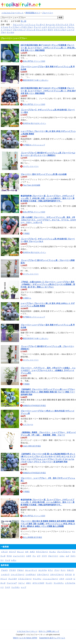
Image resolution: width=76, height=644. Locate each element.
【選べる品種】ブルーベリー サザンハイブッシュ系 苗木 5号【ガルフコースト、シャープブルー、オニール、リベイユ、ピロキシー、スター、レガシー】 (48, 220)
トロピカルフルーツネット (12, 13)
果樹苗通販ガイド (33, 13)
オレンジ (20, 552)
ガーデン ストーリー (31, 166)
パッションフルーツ (50, 579)
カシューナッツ (31, 570)
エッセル (10, 32)
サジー (63, 570)
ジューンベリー (19, 556)
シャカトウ (5, 574)
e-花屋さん (27, 298)
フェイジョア (12, 583)
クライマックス (62, 25)
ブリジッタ (31, 30)
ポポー (29, 583)
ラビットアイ (18, 25)
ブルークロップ (19, 30)
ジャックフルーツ (18, 574)
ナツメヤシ (37, 579)
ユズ (67, 556)
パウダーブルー (27, 27)
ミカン (62, 556)
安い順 (23, 21)
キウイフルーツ (42, 552)
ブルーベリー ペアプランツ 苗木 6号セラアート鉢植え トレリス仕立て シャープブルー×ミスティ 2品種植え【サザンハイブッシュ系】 (48, 370)
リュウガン (15, 587)
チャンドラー (42, 30)
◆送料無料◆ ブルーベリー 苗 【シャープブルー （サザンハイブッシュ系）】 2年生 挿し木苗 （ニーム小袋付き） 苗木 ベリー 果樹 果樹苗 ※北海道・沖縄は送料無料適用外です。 (47, 198)
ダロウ (50, 30)
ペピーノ (21, 583)
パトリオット (61, 27)
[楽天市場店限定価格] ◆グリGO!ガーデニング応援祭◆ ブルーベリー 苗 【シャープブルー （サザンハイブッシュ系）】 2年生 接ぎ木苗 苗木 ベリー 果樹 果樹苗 (48, 91)
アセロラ (4, 570)
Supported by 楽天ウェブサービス (52, 638)
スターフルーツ (43, 574)
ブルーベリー (47, 13)
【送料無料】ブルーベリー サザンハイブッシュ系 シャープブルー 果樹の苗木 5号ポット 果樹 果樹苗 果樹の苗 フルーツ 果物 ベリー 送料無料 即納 (48, 392)
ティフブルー (14, 27)
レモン (14, 560)
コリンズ (51, 27)
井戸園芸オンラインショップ (34, 145)
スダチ (29, 556)
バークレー (8, 30)
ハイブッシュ (30, 25)
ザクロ (9, 556)
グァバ (57, 570)
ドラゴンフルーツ (25, 579)
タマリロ (68, 574)
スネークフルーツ (57, 574)
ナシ (34, 556)
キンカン (53, 552)
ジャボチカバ (31, 574)
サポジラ (70, 570)
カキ (27, 552)
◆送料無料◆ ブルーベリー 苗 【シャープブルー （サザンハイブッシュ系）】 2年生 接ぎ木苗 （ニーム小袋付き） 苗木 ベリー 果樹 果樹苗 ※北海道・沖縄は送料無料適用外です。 (47, 502)
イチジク (4, 552)
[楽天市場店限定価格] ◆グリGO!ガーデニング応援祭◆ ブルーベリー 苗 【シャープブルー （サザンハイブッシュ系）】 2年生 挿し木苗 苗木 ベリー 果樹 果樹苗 (48, 48)
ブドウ (44, 556)
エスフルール (28, 424)
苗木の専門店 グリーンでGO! (34, 61)
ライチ (8, 587)
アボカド (20, 570)
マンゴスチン (59, 583)
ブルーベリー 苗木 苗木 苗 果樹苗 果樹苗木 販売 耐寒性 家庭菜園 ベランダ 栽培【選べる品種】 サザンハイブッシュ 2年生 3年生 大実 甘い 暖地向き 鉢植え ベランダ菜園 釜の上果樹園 (48, 524)
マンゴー (49, 583)
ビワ (39, 556)
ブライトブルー (60, 30)
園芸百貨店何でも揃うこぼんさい (36, 80)
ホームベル (50, 25)
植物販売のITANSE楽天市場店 (34, 406)
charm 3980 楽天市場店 (32, 446)
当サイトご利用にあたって (49, 631)
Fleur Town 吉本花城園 (31, 185)
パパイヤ (69, 579)
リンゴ (8, 560)
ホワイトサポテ (38, 583)
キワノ (50, 570)
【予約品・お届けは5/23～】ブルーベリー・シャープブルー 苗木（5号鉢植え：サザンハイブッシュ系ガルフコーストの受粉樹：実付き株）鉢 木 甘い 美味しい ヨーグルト (48, 284)
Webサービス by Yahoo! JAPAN (25, 638)
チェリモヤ (13, 579)
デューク (37, 27)
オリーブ (12, 552)
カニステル (43, 570)
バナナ (62, 579)
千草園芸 (26, 233)
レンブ (24, 587)
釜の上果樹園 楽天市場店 (32, 537)
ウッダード (40, 25)
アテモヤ (12, 570)
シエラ (44, 27)
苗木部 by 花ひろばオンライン (34, 123)
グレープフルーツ (64, 552)
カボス (32, 552)
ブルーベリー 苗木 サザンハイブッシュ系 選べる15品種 (44, 174)
